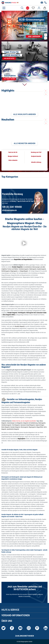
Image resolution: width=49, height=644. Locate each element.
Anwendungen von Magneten (15, 423)
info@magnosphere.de (9, 210)
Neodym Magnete (20, 326)
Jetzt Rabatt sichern (9, 79)
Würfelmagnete (6, 271)
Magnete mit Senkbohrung (30, 423)
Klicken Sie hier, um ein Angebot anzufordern (24, 421)
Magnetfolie (40, 427)
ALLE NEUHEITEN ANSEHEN (25, 143)
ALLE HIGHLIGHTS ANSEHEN (24, 114)
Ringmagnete (14, 271)
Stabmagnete (33, 269)
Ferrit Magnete (16, 425)
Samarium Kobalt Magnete (28, 425)
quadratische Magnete (13, 429)
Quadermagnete (42, 269)
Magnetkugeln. (24, 271)
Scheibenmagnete (24, 269)
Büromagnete (24, 427)
